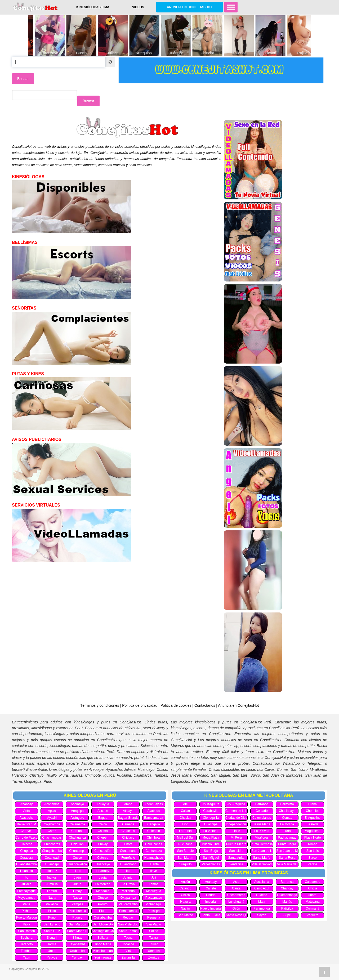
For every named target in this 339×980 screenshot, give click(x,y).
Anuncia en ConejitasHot (189, 7)
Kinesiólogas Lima (93, 7)
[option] (44, 36)
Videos (138, 7)
